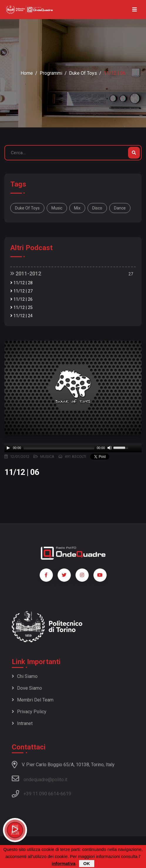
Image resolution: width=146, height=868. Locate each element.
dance (120, 208)
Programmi (51, 73)
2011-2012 (26, 273)
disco (97, 208)
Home (27, 73)
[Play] (8, 448)
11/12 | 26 (21, 299)
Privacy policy (29, 712)
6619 (66, 794)
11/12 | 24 (21, 316)
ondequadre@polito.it (40, 779)
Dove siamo (27, 688)
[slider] (59, 448)
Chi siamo (25, 676)
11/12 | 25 (21, 308)
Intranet (22, 723)
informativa (64, 863)
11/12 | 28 (21, 283)
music (57, 208)
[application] (73, 448)
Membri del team (33, 700)
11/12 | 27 (21, 291)
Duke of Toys (83, 73)
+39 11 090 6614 (41, 794)
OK (87, 863)
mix (77, 208)
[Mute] (110, 448)
